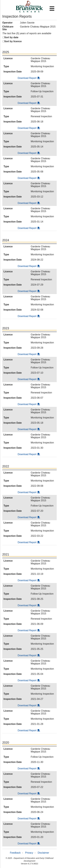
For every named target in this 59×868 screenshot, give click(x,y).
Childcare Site (8, 28)
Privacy (29, 853)
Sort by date (11, 37)
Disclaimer (43, 853)
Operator (7, 23)
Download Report (29, 78)
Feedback (15, 853)
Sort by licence (13, 41)
